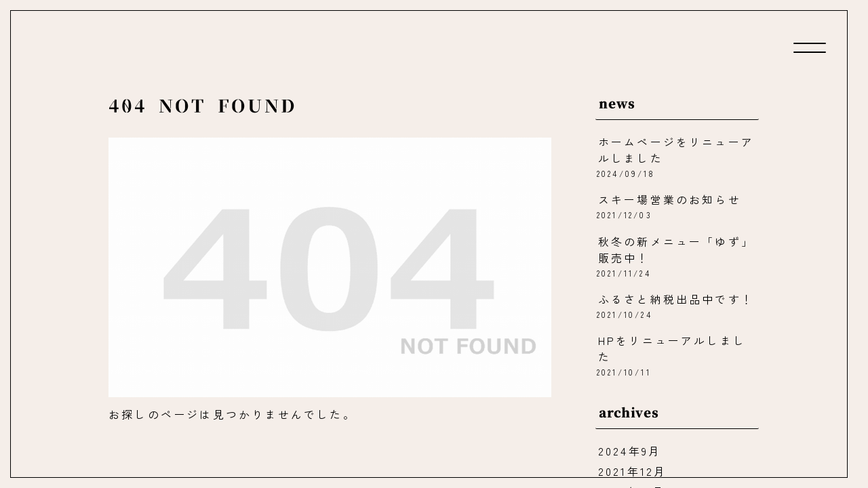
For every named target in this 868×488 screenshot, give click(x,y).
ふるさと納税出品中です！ (676, 300)
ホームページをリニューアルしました (676, 150)
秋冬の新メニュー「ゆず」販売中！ (676, 250)
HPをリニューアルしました (672, 350)
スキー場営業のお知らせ (670, 201)
